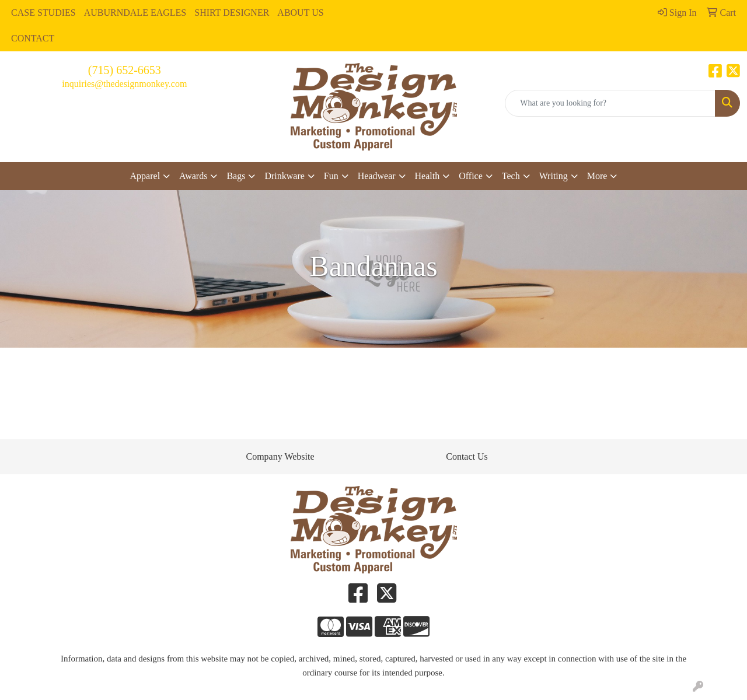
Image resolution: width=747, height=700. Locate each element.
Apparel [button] (145, 176)
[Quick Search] (610, 103)
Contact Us (467, 456)
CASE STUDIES (43, 13)
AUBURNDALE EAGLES (135, 13)
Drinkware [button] (284, 176)
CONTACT (33, 38)
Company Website (280, 456)
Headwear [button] (377, 176)
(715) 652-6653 (125, 70)
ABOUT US (300, 13)
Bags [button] (236, 176)
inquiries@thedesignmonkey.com (124, 84)
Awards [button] (193, 176)
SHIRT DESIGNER (232, 13)
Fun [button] (331, 176)
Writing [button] (554, 176)
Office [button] (471, 176)
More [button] (597, 176)
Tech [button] (511, 176)
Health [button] (427, 176)
